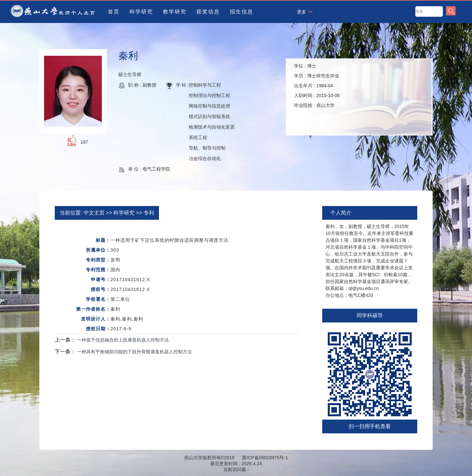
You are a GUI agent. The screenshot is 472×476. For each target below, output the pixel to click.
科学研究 (141, 12)
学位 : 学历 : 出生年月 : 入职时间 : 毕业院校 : (317, 86)
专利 (149, 213)
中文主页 (94, 213)
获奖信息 (208, 12)
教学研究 (175, 12)
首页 (114, 12)
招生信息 (242, 12)
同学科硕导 (370, 315)
